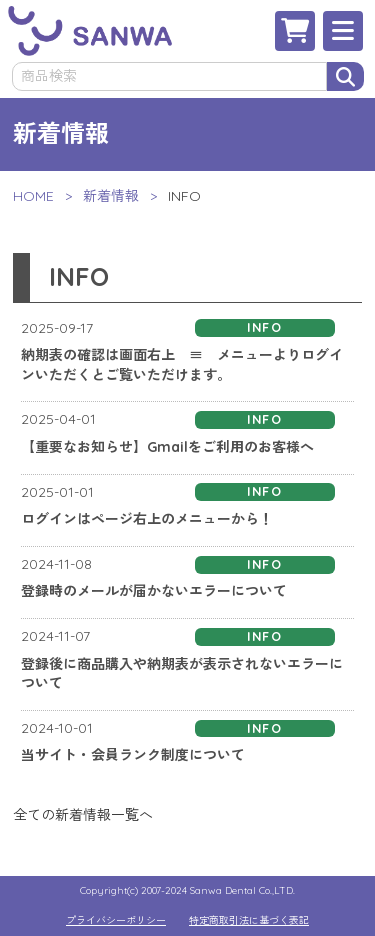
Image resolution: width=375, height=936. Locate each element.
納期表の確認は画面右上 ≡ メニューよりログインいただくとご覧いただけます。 (182, 365)
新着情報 (111, 196)
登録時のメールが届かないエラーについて (154, 591)
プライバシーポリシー (116, 920)
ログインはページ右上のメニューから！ (147, 519)
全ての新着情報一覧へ (83, 815)
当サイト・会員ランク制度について (133, 755)
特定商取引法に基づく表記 (249, 920)
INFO (264, 327)
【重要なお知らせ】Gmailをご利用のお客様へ (167, 447)
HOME (33, 196)
